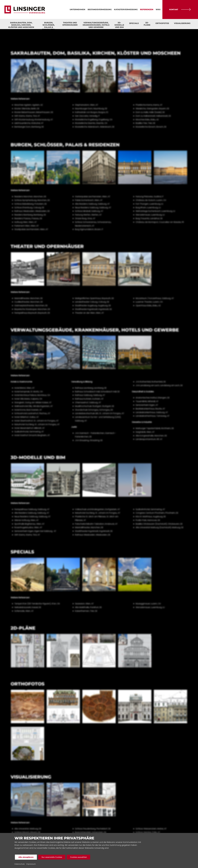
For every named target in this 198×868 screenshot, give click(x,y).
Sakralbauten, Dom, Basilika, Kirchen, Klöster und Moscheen (21, 25)
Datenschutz (20, 864)
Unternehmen (77, 9)
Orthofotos (162, 23)
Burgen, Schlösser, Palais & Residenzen (49, 25)
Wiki (158, 9)
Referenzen (147, 9)
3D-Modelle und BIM (119, 25)
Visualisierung (182, 23)
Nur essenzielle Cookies (54, 857)
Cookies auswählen (83, 857)
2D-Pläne (147, 24)
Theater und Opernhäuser (70, 24)
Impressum (31, 864)
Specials (134, 23)
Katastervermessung (126, 9)
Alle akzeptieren (27, 857)
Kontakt (180, 9)
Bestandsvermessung (100, 9)
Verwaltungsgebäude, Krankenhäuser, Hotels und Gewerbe (96, 25)
